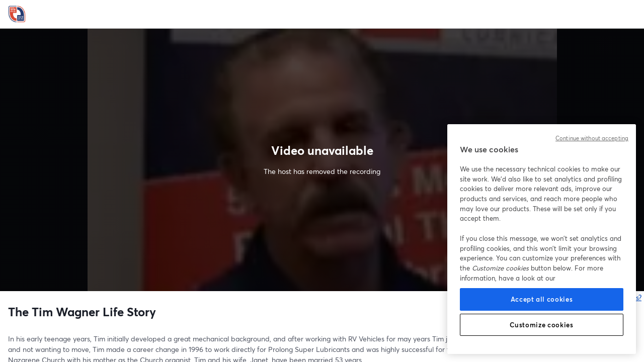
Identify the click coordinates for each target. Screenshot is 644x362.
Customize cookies (541, 325)
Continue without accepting (592, 138)
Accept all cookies (542, 299)
